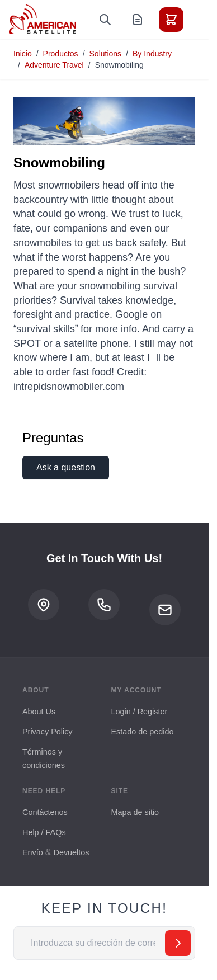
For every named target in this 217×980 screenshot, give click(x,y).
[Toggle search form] (105, 20)
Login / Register (140, 712)
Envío (33, 852)
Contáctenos (45, 812)
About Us (39, 712)
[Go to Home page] (43, 19)
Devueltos (71, 852)
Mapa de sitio (135, 812)
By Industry (152, 54)
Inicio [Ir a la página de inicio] (23, 54)
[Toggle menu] (202, 20)
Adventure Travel (54, 65)
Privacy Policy (48, 732)
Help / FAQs (44, 832)
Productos (61, 54)
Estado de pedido (143, 732)
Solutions (106, 54)
